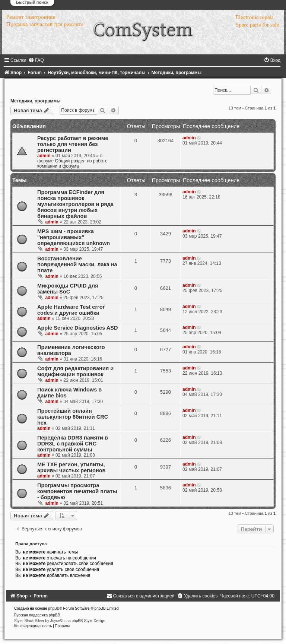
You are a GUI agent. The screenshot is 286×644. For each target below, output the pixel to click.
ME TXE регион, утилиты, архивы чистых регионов (71, 467)
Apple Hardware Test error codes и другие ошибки (71, 310)
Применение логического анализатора (71, 350)
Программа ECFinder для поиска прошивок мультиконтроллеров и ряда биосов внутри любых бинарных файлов (75, 204)
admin (44, 156)
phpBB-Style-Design (89, 621)
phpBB (54, 608)
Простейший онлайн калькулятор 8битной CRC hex (73, 417)
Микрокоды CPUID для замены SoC (68, 289)
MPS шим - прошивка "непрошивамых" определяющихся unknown (74, 237)
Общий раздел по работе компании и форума (72, 164)
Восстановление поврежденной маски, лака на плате (77, 264)
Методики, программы (35, 101)
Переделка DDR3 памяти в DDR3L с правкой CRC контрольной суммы (73, 444)
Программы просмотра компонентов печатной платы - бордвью (77, 491)
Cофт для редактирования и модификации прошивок (75, 371)
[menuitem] (36, 60)
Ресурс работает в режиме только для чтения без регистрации (73, 144)
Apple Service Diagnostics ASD (77, 328)
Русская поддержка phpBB (37, 615)
